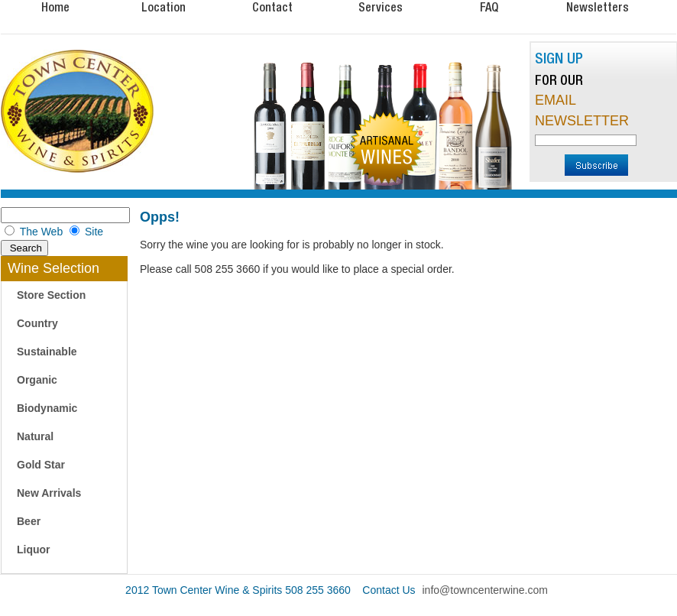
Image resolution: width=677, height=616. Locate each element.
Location (164, 7)
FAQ (489, 7)
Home (55, 7)
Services (381, 7)
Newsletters (598, 7)
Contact (272, 7)
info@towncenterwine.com (485, 590)
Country (37, 323)
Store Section (51, 295)
